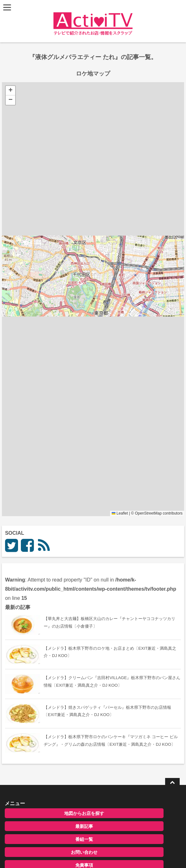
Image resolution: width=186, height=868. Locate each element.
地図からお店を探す (84, 813)
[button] (10, 91)
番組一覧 (84, 839)
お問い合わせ (84, 852)
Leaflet (120, 513)
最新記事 (84, 826)
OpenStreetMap (148, 513)
